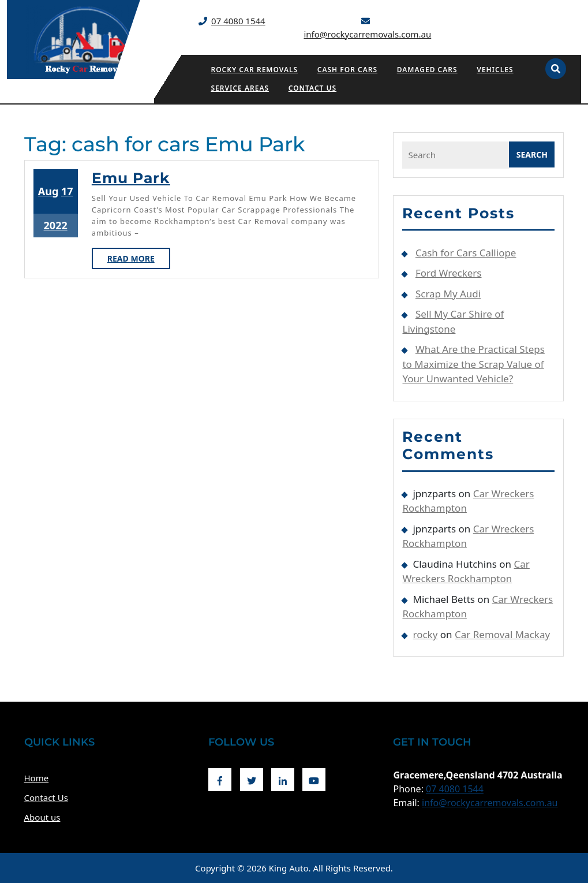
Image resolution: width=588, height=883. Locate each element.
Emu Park (131, 178)
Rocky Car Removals (254, 70)
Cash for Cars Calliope (466, 253)
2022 (56, 225)
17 (67, 191)
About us (42, 817)
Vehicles (495, 70)
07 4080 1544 (238, 21)
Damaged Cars (427, 70)
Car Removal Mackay (502, 634)
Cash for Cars (347, 70)
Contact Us (312, 88)
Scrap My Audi (448, 294)
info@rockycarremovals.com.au (367, 34)
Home (37, 778)
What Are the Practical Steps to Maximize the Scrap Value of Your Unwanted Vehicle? (473, 364)
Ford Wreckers (449, 273)
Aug (48, 191)
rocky (425, 634)
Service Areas (240, 88)
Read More (139, 260)
